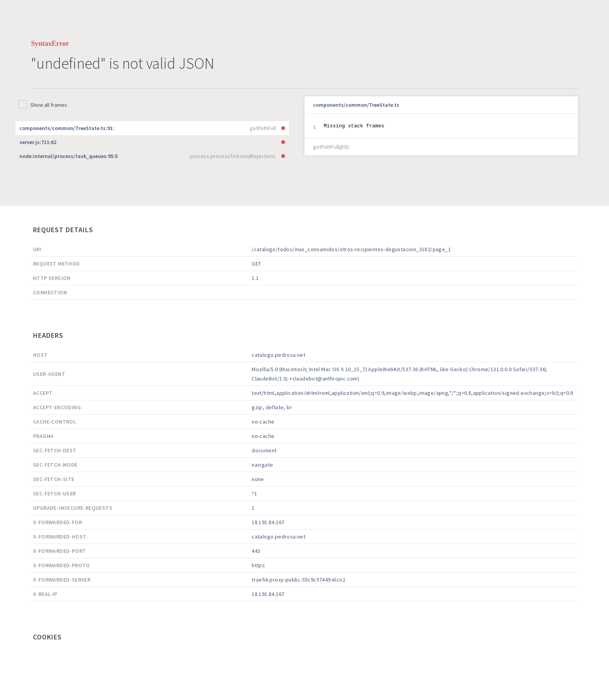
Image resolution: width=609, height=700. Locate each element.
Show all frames (49, 105)
